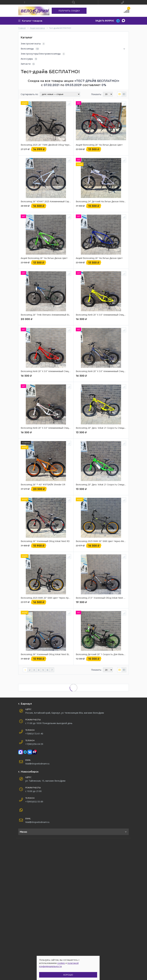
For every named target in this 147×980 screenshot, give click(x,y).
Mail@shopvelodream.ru (37, 764)
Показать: (96, 94)
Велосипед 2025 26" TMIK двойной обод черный (46, 145)
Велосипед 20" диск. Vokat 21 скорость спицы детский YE (101, 428)
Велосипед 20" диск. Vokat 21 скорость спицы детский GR (101, 485)
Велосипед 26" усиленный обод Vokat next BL (45, 654)
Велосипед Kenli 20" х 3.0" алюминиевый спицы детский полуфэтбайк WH (46, 428)
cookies (61, 963)
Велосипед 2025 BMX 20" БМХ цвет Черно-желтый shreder (101, 541)
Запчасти (28, 64)
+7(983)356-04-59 (34, 744)
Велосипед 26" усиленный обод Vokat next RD (45, 541)
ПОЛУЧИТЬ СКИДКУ (69, 11)
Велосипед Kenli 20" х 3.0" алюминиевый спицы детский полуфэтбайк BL (101, 371)
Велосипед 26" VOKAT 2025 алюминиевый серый (46, 202)
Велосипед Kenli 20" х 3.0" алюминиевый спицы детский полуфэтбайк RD (46, 371)
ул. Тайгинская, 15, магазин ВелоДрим (45, 781)
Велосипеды (73, 49)
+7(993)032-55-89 (34, 802)
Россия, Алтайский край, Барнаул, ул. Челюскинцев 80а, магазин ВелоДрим (65, 713)
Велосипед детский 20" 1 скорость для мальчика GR (101, 654)
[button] (24, 2)
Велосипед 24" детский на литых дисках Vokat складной (101, 202)
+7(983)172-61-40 (34, 734)
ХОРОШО (68, 975)
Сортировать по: (30, 94)
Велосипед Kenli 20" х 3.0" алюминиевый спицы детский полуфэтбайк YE (101, 315)
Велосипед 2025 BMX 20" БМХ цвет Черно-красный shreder (46, 598)
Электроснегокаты (33, 44)
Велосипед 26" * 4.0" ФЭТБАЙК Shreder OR (43, 485)
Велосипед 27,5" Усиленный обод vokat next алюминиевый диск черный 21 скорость (101, 598)
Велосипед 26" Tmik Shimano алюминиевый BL (45, 315)
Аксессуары (29, 59)
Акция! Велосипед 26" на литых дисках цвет (99, 145)
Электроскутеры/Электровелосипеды (43, 54)
